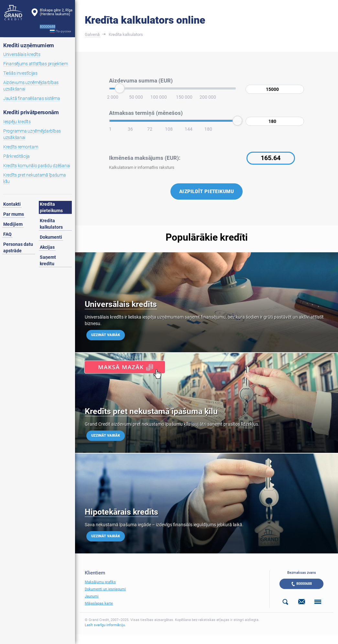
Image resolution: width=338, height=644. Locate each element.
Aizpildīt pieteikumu (207, 191)
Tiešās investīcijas (20, 73)
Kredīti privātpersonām (31, 112)
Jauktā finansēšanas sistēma (32, 98)
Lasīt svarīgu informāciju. (105, 625)
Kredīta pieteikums (51, 207)
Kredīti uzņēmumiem (29, 45)
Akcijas (47, 247)
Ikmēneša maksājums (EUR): (145, 158)
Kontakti (12, 204)
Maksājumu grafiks (100, 582)
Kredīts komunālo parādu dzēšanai (37, 166)
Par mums (14, 214)
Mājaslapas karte (99, 603)
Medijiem (13, 224)
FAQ (7, 234)
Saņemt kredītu (48, 260)
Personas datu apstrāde (18, 247)
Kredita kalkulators (51, 224)
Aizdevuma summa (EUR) (141, 81)
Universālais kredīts (22, 54)
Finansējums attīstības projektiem (36, 64)
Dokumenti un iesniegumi (105, 589)
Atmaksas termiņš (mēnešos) (146, 113)
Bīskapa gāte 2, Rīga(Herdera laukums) (56, 12)
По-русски (63, 31)
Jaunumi (92, 596)
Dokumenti (51, 237)
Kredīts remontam (21, 147)
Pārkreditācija (16, 156)
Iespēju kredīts (17, 122)
